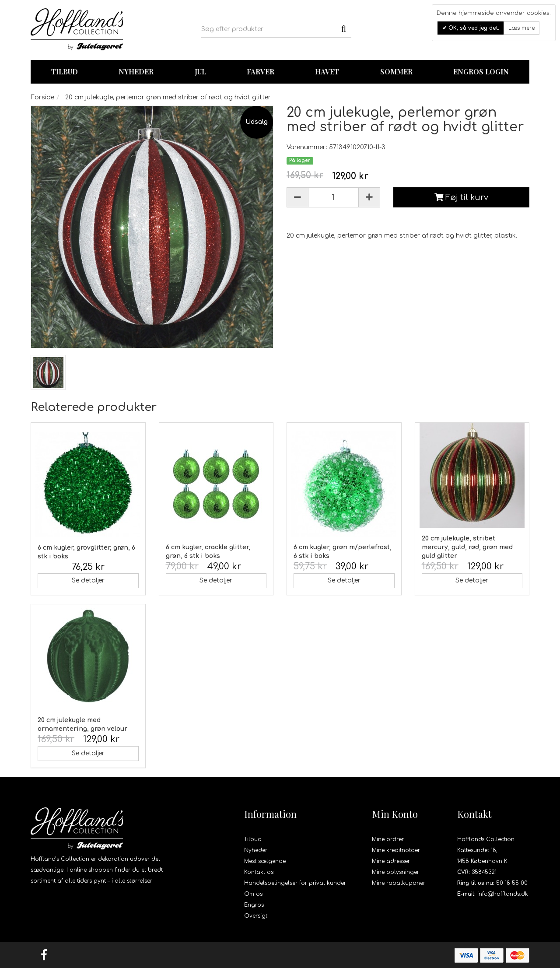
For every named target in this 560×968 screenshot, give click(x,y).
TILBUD (65, 72)
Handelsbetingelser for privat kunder (295, 883)
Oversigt (256, 916)
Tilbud (253, 839)
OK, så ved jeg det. (473, 28)
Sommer (396, 72)
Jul (200, 72)
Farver (261, 72)
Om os (253, 894)
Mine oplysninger (395, 872)
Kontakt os (259, 872)
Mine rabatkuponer (399, 883)
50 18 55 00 (512, 883)
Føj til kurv (461, 197)
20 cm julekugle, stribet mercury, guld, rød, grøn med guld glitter (467, 547)
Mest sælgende (265, 861)
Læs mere (521, 28)
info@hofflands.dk (503, 894)
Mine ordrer (388, 839)
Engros (254, 905)
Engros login (481, 72)
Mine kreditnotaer (396, 850)
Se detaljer (88, 580)
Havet (327, 72)
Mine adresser (391, 861)
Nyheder (136, 72)
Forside (42, 97)
